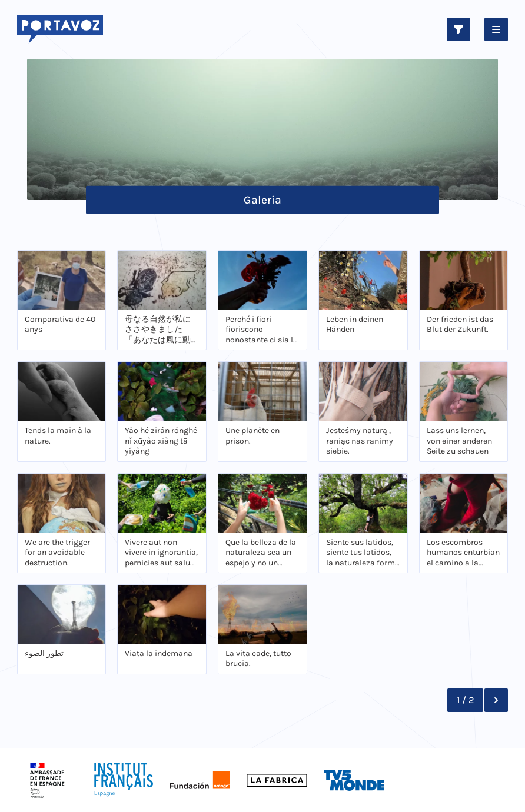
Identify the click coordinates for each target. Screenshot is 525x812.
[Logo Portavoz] (60, 29)
